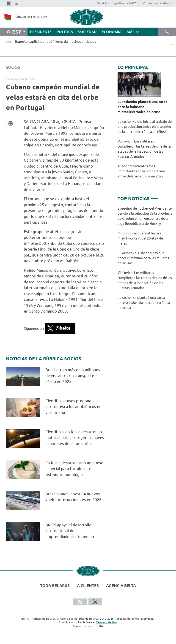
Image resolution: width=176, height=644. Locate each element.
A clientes (88, 586)
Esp (17, 32)
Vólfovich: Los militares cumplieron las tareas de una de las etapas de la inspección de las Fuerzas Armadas (145, 149)
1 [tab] (154, 197)
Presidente (41, 32)
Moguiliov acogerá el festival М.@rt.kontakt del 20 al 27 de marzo (140, 238)
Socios (13, 67)
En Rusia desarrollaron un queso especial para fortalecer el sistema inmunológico (74, 469)
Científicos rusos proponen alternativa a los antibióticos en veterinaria (73, 407)
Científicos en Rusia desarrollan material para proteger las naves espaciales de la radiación (75, 438)
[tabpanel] (145, 260)
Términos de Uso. (107, 622)
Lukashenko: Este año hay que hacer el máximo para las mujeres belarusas (143, 258)
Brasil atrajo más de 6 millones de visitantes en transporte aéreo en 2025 (73, 376)
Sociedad (87, 32)
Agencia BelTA (121, 586)
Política (65, 32)
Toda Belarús (55, 586)
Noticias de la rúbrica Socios (44, 359)
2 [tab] (162, 197)
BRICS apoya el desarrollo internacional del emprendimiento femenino (70, 531)
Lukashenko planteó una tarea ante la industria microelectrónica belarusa (142, 107)
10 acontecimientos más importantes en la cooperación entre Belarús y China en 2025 (141, 171)
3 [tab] (169, 197)
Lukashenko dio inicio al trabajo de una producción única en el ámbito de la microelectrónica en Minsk (145, 127)
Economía (112, 32)
